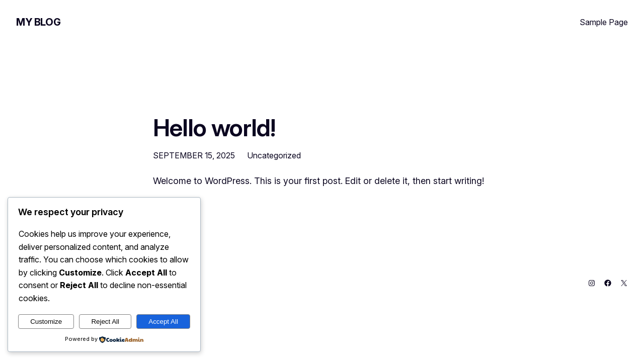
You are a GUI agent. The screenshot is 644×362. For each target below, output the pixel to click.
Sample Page (604, 22)
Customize (46, 322)
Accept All (163, 322)
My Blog (38, 22)
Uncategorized (274, 155)
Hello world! (214, 127)
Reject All (105, 322)
